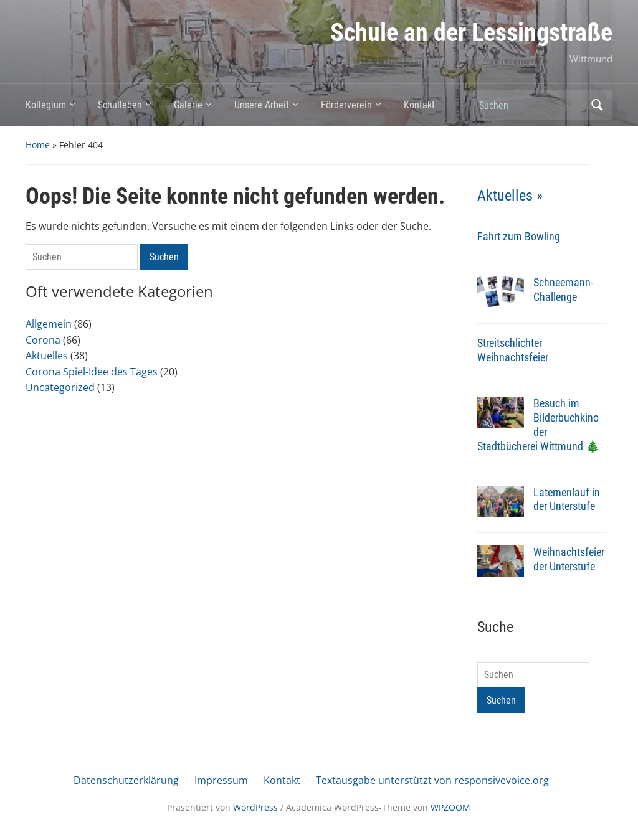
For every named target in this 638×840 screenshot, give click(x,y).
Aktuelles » (510, 196)
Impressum (221, 780)
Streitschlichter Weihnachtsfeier (513, 350)
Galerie (188, 105)
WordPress (255, 807)
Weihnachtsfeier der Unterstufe (569, 559)
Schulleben (120, 105)
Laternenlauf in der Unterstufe (567, 499)
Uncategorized (60, 387)
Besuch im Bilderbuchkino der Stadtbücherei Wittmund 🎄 (538, 425)
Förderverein (346, 105)
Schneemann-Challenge (563, 290)
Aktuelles (47, 356)
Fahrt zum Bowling (519, 236)
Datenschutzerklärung (126, 780)
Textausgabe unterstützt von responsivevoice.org (432, 780)
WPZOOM (450, 807)
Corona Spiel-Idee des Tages (92, 372)
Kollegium (46, 105)
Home (38, 145)
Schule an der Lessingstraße (471, 33)
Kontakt (419, 105)
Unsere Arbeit (262, 105)
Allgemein (49, 324)
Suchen (597, 105)
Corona (43, 340)
